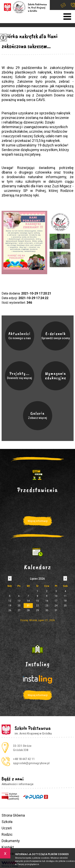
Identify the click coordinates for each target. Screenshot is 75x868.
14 (28, 601)
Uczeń (7, 828)
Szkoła (7, 822)
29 (37, 610)
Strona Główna (13, 815)
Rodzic (7, 834)
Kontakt (8, 847)
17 (56, 601)
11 (65, 596)
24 (56, 606)
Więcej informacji (38, 521)
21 (28, 606)
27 (19, 610)
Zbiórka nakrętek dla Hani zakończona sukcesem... (29, 41)
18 (65, 601)
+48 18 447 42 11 (73, 5)
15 (37, 601)
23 (47, 606)
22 (37, 606)
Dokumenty (11, 841)
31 (56, 610)
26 (10, 610)
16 (47, 601)
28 (28, 610)
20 (19, 606)
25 (65, 606)
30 (47, 610)
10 (56, 596)
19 (10, 606)
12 (10, 601)
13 (19, 601)
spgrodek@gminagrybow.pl (63, 5)
